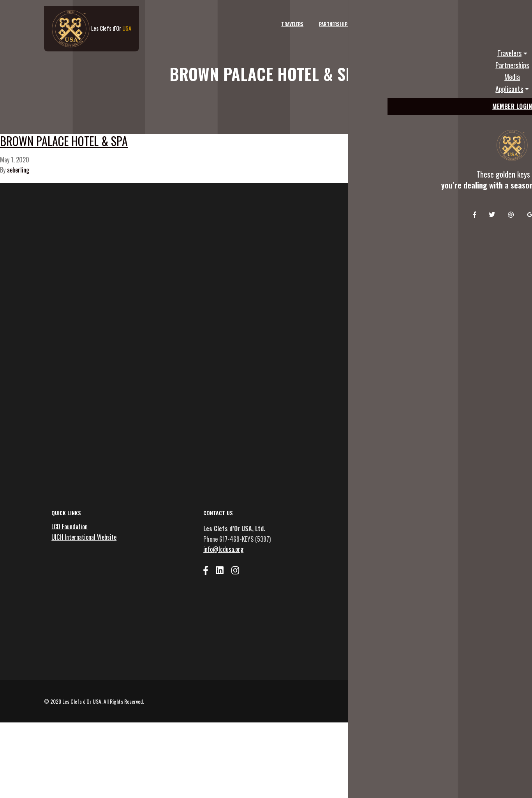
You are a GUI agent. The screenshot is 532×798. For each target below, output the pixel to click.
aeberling (18, 204)
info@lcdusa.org (228, 613)
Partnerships (324, 18)
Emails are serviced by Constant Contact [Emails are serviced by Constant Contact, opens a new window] (420, 719)
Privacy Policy (474, 774)
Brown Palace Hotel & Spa (124, 167)
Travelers (282, 18)
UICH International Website (88, 601)
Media (362, 18)
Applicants (396, 18)
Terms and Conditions (432, 774)
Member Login (467, 18)
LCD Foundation (74, 590)
